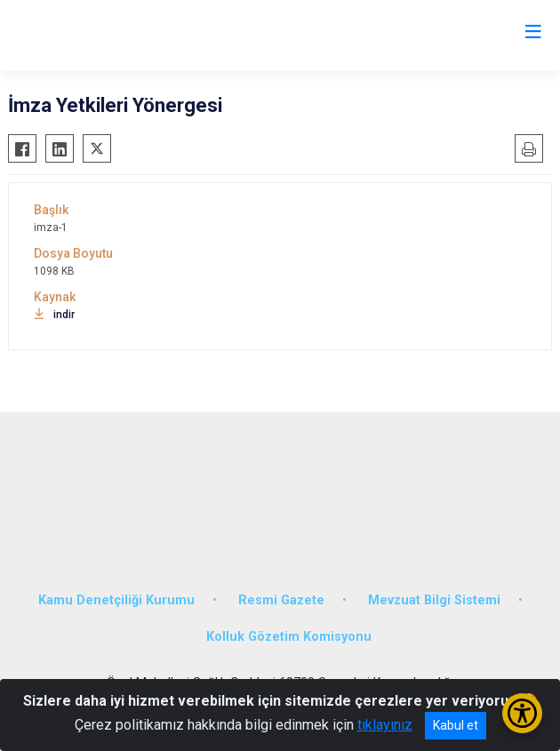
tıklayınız (385, 725)
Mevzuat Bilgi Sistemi (434, 600)
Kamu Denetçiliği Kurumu (116, 600)
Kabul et (456, 725)
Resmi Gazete (281, 600)
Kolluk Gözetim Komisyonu (289, 637)
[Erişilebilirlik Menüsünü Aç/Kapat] (522, 713)
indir (54, 315)
